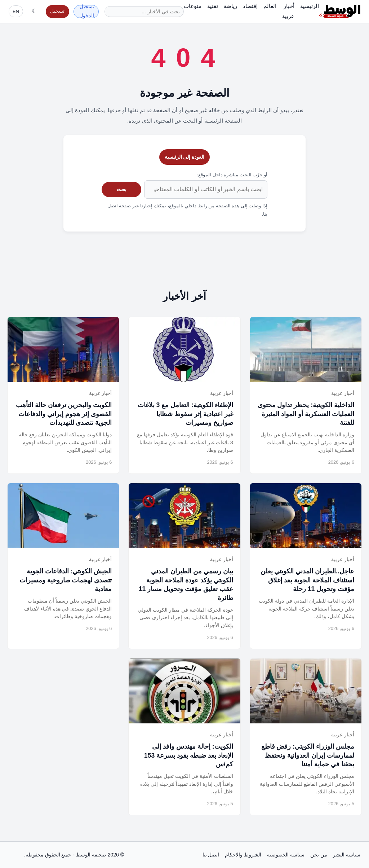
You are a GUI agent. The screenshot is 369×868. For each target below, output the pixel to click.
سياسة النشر (347, 855)
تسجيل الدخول (87, 12)
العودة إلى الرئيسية (185, 157)
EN (16, 11)
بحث (122, 189)
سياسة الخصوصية (286, 855)
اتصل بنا (211, 855)
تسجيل (57, 11)
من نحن (319, 855)
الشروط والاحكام (243, 855)
